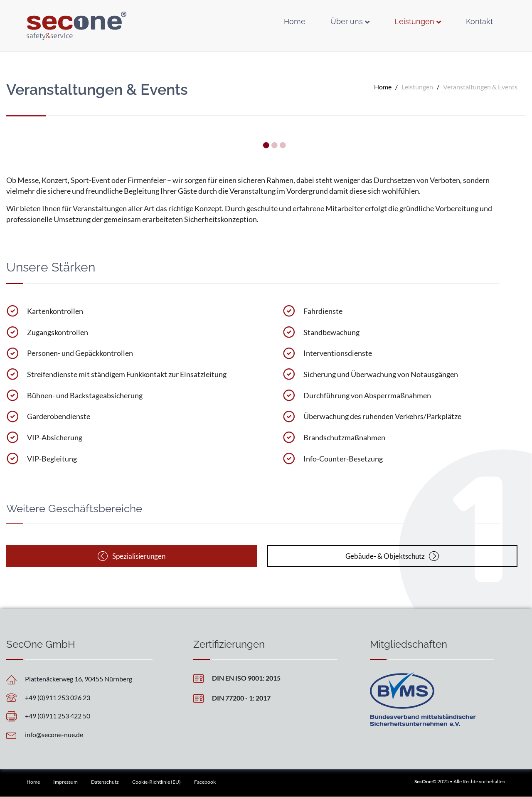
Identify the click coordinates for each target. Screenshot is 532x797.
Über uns (347, 21)
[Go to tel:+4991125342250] (79, 716)
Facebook (205, 782)
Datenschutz (105, 782)
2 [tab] (274, 146)
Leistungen (414, 21)
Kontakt (479, 21)
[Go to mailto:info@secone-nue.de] (79, 734)
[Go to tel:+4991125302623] (79, 697)
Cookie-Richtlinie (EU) (156, 782)
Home (295, 21)
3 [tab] (283, 146)
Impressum (65, 782)
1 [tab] (266, 146)
